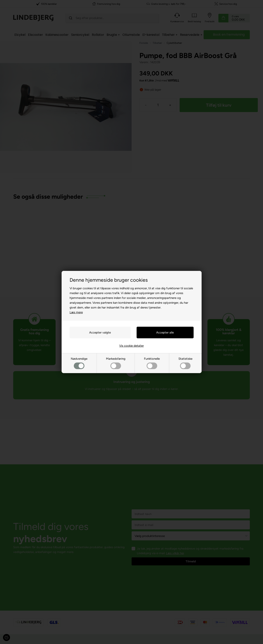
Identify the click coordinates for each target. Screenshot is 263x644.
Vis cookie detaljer (131, 346)
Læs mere (76, 312)
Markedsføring (116, 363)
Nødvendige (79, 363)
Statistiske (185, 363)
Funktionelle (152, 363)
